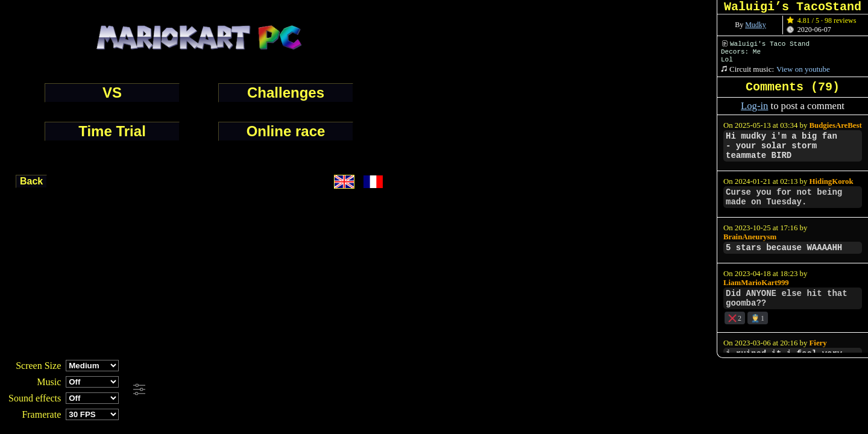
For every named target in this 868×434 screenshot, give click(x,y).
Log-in (754, 106)
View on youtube (803, 69)
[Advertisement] (328, 390)
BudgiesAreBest (836, 125)
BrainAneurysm (750, 237)
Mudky (756, 25)
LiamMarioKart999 (756, 283)
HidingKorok (832, 181)
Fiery (818, 343)
